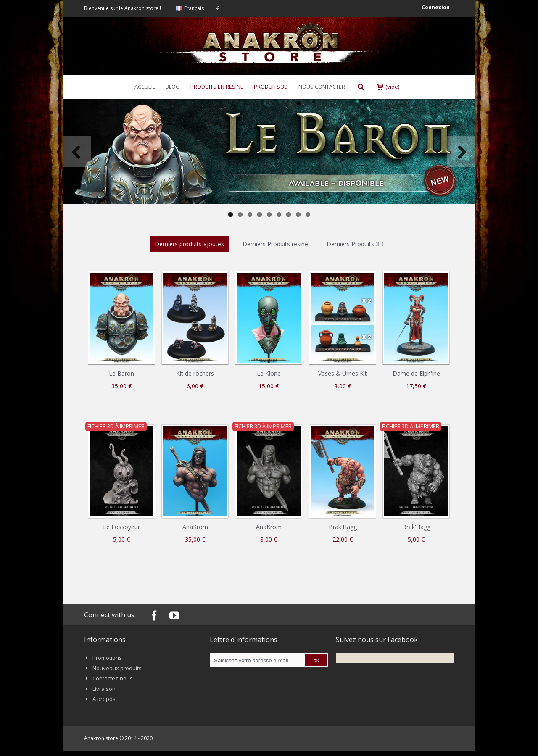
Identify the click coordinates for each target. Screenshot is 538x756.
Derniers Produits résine (275, 244)
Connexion (436, 7)
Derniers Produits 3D (355, 244)
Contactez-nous (113, 678)
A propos (104, 699)
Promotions (107, 658)
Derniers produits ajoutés (189, 244)
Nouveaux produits (117, 668)
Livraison (104, 689)
